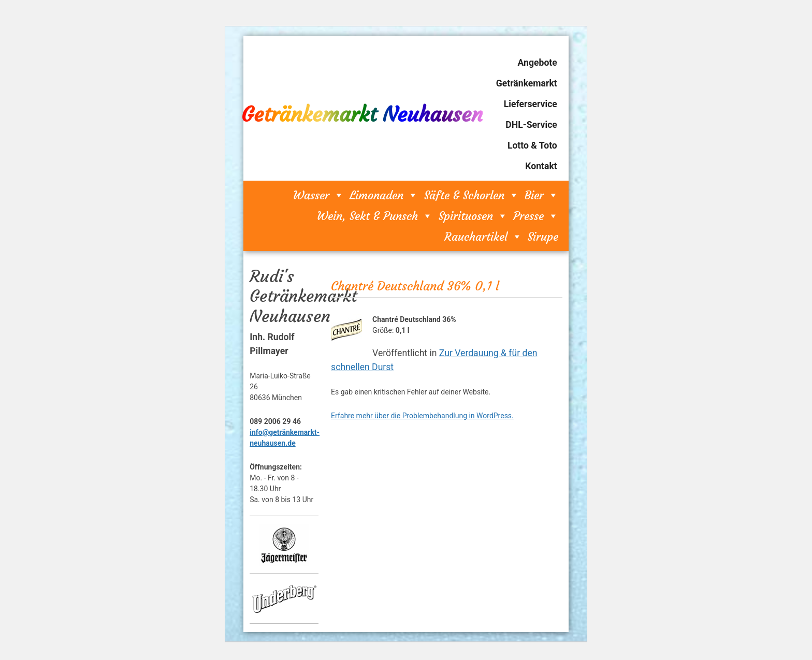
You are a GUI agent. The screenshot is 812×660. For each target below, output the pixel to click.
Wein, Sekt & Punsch (375, 216)
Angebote (538, 63)
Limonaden (384, 195)
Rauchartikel (483, 237)
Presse (536, 216)
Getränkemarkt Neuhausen (362, 114)
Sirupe (543, 237)
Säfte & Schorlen (472, 195)
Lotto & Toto (532, 145)
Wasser (318, 195)
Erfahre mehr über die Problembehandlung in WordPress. (422, 416)
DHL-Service (531, 125)
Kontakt (541, 166)
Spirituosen (473, 216)
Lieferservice (531, 104)
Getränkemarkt (527, 83)
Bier (541, 195)
